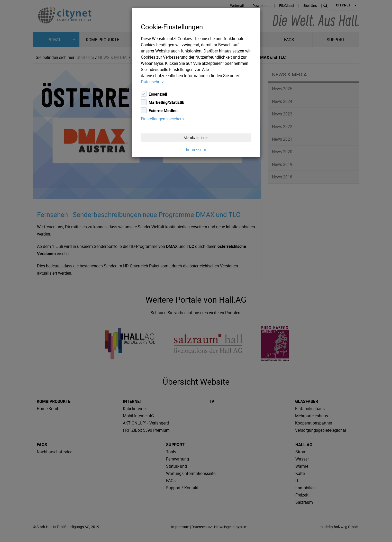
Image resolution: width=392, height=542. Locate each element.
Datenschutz (152, 82)
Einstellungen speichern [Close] (162, 119)
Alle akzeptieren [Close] (196, 138)
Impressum (196, 150)
